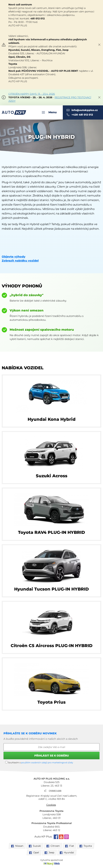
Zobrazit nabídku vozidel (20, 261)
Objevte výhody (14, 257)
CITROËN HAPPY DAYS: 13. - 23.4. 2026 (32, 94)
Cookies (51, 805)
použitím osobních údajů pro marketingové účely (47, 763)
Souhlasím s (39, 762)
